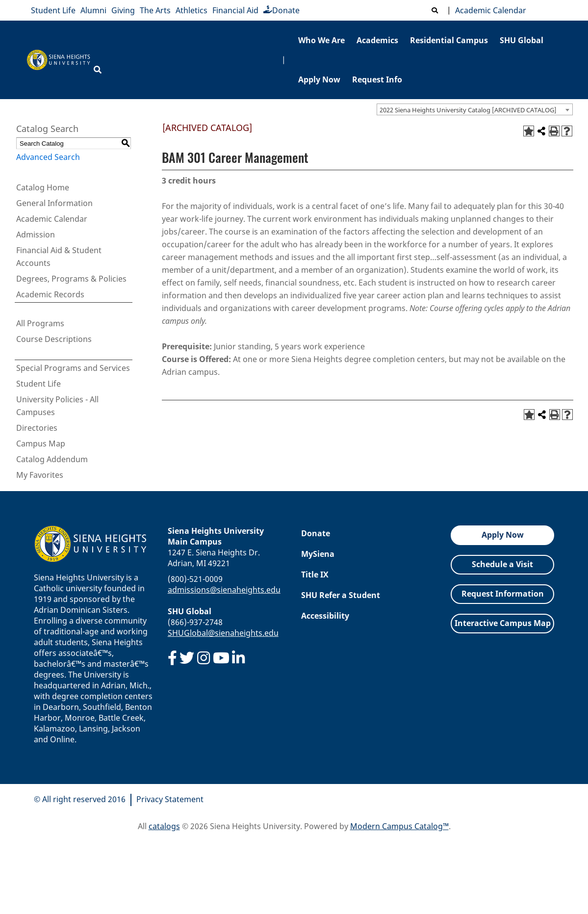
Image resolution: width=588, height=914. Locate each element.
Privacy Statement (170, 799)
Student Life (53, 10)
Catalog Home (43, 187)
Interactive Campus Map (503, 623)
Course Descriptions (54, 339)
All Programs (40, 323)
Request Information (503, 594)
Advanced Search (48, 157)
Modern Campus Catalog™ (399, 826)
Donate (281, 10)
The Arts (155, 10)
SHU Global (522, 40)
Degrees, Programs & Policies (71, 279)
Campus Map (41, 444)
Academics (377, 40)
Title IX (315, 575)
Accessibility (325, 616)
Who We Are (321, 40)
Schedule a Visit (502, 564)
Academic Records (50, 294)
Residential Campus (449, 40)
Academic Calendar (489, 10)
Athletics (192, 10)
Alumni (93, 10)
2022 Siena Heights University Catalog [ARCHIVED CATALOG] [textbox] (468, 110)
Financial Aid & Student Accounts (59, 257)
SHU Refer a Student (341, 595)
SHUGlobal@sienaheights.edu (223, 633)
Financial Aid (235, 10)
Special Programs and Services (73, 368)
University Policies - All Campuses (57, 406)
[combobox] (475, 109)
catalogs (164, 826)
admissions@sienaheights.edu (224, 590)
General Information (54, 203)
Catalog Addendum (52, 459)
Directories (37, 428)
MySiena (318, 554)
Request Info (377, 79)
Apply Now (319, 79)
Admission (36, 235)
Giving (123, 10)
